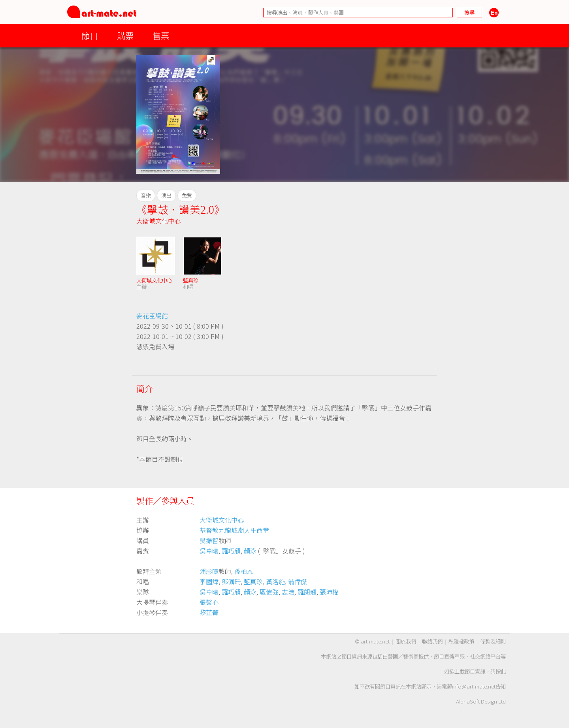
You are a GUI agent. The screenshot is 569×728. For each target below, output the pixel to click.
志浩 (288, 592)
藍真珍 (191, 280)
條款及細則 (493, 641)
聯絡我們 (432, 641)
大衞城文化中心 (158, 221)
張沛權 (329, 592)
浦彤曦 (209, 571)
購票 (125, 35)
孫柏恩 (244, 571)
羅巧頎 (231, 551)
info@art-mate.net (474, 686)
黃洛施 (275, 581)
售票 (161, 35)
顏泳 (250, 551)
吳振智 (209, 540)
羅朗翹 (307, 592)
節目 (90, 35)
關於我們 (406, 641)
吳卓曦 (209, 551)
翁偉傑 (298, 581)
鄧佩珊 (231, 581)
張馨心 (209, 602)
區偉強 (269, 592)
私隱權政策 (461, 641)
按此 (501, 671)
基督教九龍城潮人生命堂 (234, 530)
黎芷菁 (209, 612)
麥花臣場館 (152, 316)
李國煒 (209, 581)
